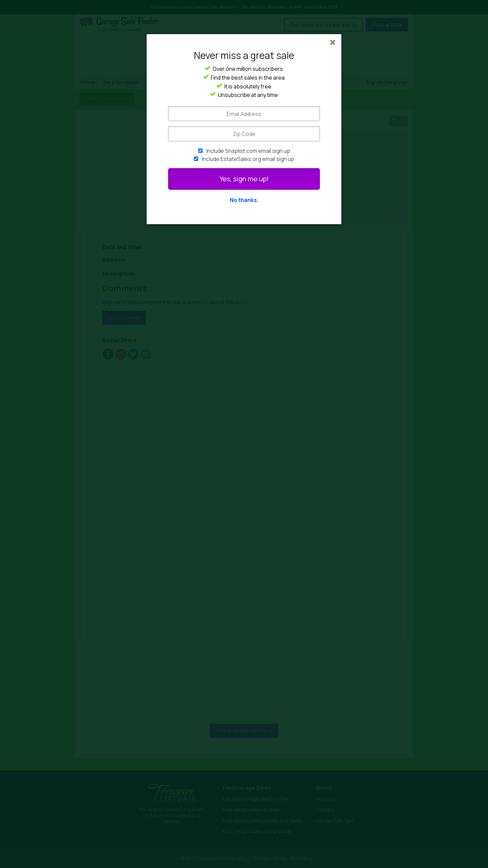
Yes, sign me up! (244, 179)
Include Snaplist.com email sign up (248, 151)
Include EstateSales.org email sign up (248, 159)
